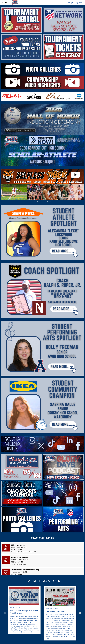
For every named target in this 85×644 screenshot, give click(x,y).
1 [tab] (31, 201)
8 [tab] (54, 201)
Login (71, 3)
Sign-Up (79, 3)
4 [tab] (41, 201)
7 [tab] (51, 201)
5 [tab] (44, 201)
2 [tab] (34, 201)
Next (80, 613)
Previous (5, 613)
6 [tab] (47, 201)
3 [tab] (38, 201)
